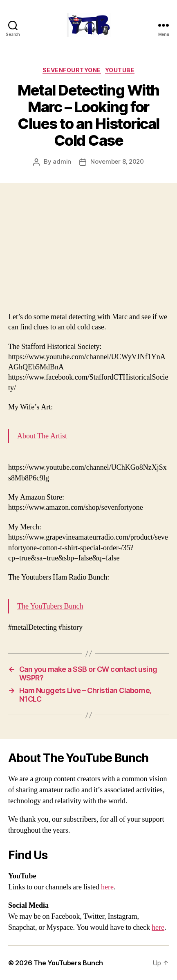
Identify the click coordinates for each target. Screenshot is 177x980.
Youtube (120, 70)
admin (62, 161)
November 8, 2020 (117, 161)
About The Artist (42, 436)
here (107, 887)
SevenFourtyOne (72, 70)
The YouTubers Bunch (50, 606)
